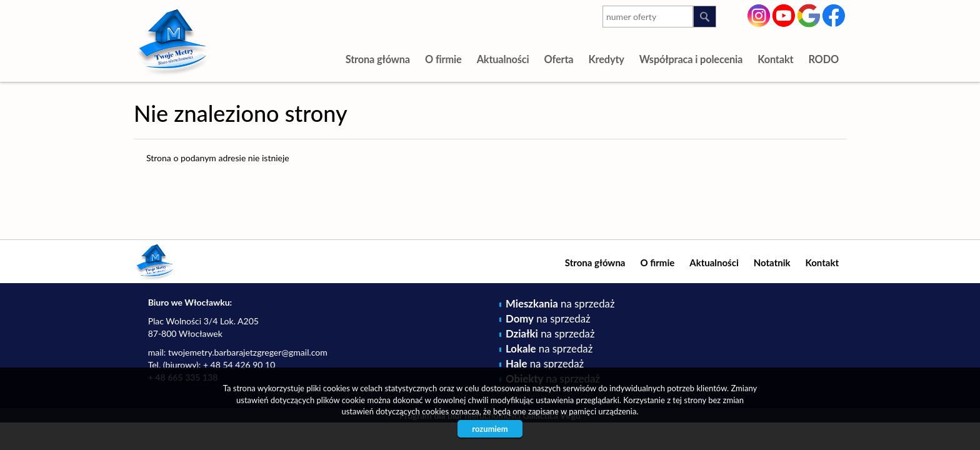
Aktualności (503, 59)
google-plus (809, 17)
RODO (823, 59)
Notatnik (772, 262)
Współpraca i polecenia (691, 59)
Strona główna (378, 59)
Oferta (558, 59)
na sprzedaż (560, 303)
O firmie (443, 59)
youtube (784, 14)
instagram (759, 14)
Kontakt (775, 59)
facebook (834, 14)
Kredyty (606, 59)
